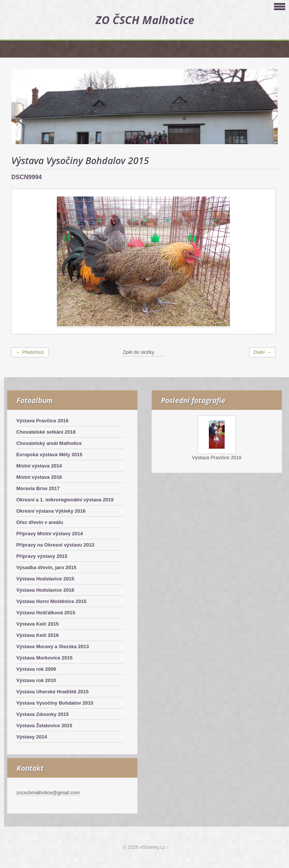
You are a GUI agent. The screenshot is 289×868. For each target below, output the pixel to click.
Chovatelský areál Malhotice (49, 443)
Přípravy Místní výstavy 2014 (49, 534)
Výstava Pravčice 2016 (42, 421)
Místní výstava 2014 (39, 466)
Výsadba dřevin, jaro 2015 (46, 567)
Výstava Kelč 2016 (37, 635)
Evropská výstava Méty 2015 (49, 455)
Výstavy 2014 (32, 737)
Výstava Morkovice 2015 (44, 658)
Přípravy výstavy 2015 (42, 556)
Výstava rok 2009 (36, 669)
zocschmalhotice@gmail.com (48, 793)
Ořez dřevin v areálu (40, 522)
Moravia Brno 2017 (38, 488)
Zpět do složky (138, 352)
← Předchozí (30, 352)
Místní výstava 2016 (39, 477)
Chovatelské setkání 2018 (46, 432)
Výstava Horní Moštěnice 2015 (51, 601)
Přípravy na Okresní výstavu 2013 (55, 545)
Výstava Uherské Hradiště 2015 (52, 692)
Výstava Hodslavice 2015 (45, 579)
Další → (262, 352)
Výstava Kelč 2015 (37, 624)
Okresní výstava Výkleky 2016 (51, 511)
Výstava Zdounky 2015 (42, 714)
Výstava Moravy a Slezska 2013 (52, 646)
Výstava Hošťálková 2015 (46, 613)
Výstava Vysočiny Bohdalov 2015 (55, 703)
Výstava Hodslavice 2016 (45, 590)
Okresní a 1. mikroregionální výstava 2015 (65, 500)
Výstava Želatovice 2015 (44, 726)
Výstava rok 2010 (36, 680)
